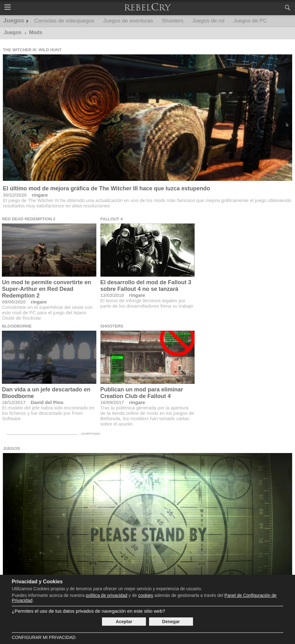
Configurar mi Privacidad (44, 637)
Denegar (171, 622)
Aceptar (124, 622)
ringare (40, 195)
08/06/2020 (14, 302)
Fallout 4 (112, 219)
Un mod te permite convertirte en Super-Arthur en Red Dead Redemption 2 (46, 289)
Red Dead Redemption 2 (29, 219)
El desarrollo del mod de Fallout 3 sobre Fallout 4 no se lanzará (146, 286)
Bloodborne (17, 326)
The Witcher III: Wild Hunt (32, 50)
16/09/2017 (112, 402)
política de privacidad (107, 595)
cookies (145, 595)
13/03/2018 (112, 295)
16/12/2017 (14, 402)
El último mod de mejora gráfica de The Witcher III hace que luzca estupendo (106, 188)
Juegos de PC (250, 21)
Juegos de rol (208, 21)
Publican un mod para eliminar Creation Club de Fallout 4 (142, 393)
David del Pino (47, 402)
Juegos (14, 20)
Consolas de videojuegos (64, 21)
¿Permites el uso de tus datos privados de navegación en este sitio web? (88, 611)
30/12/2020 (15, 195)
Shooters (172, 21)
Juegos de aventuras (128, 21)
